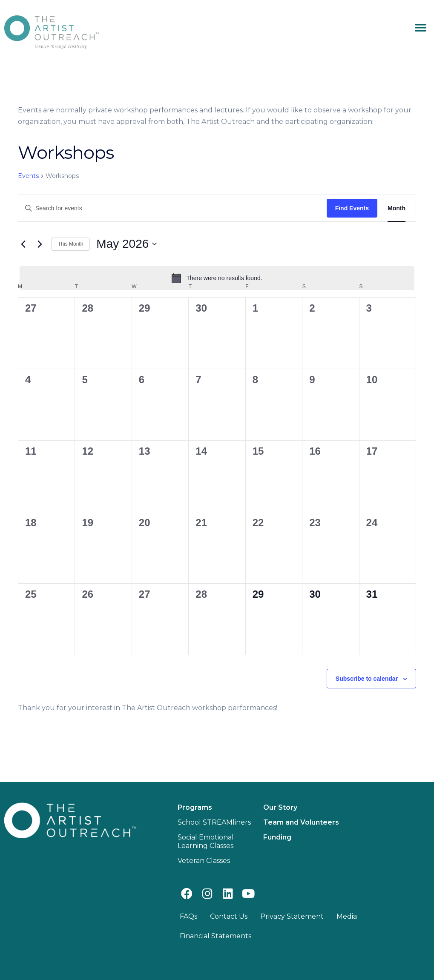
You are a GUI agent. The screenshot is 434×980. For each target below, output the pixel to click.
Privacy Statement (292, 916)
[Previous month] (23, 244)
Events (28, 176)
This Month (70, 244)
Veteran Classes (204, 861)
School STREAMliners (214, 822)
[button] (420, 28)
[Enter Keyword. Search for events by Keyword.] (172, 208)
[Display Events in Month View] (397, 208)
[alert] (217, 278)
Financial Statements (216, 936)
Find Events (352, 208)
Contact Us (229, 916)
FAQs (188, 916)
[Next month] (40, 244)
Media (347, 916)
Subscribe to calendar (367, 679)
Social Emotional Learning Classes (206, 841)
